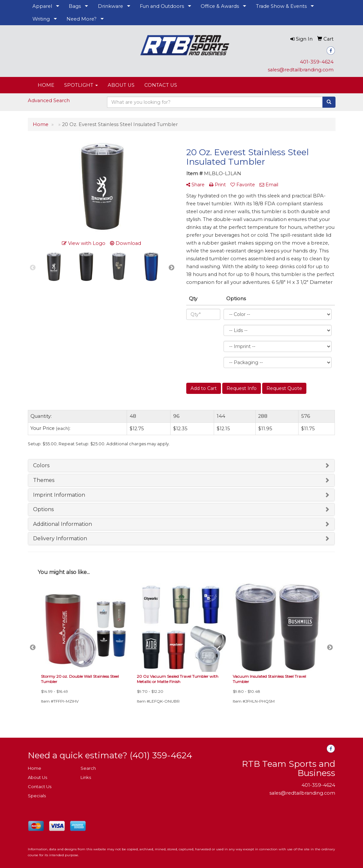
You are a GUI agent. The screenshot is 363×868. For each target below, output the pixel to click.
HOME (46, 85)
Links (86, 777)
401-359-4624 (317, 62)
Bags (75, 6)
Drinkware (110, 6)
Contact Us (40, 786)
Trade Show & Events (281, 6)
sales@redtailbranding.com (301, 70)
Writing (41, 19)
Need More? (82, 19)
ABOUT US (121, 85)
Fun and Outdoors (162, 6)
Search (88, 768)
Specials (37, 796)
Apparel (42, 6)
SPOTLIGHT (81, 85)
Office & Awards (220, 6)
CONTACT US (161, 85)
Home (35, 768)
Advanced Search (49, 101)
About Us (37, 777)
